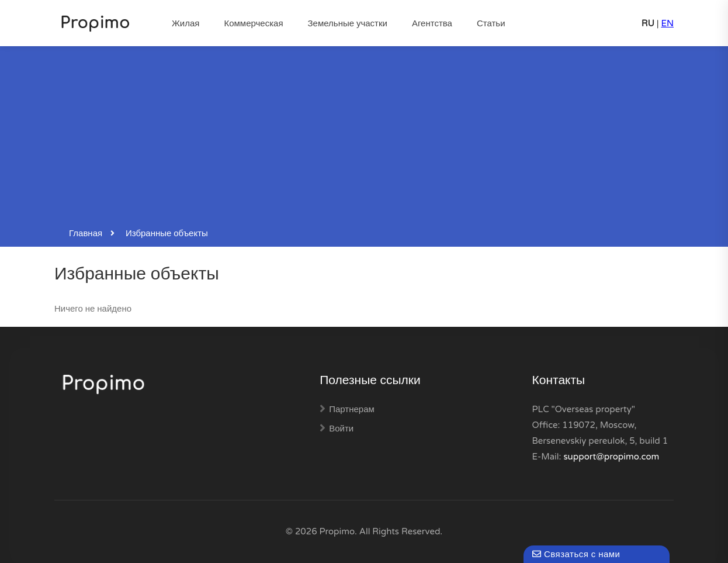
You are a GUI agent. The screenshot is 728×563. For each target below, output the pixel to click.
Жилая (186, 23)
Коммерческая (253, 23)
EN (667, 23)
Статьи (491, 23)
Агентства (432, 23)
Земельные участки (348, 23)
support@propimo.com (611, 457)
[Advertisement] (364, 137)
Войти (341, 429)
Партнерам (352, 409)
